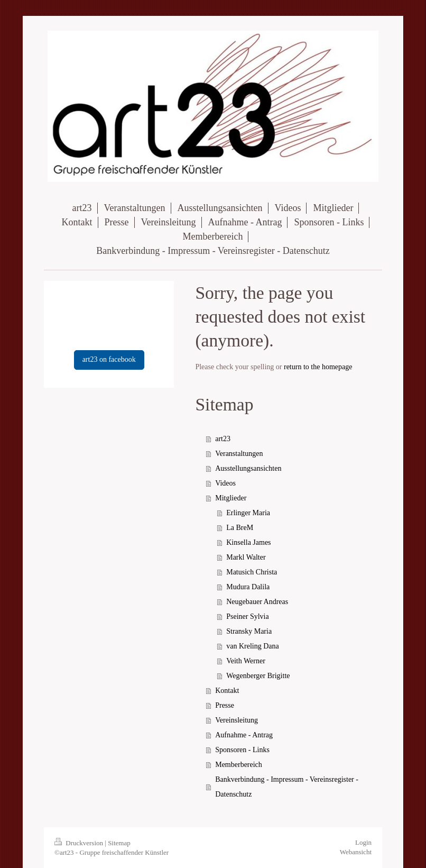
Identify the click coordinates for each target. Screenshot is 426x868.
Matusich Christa (252, 572)
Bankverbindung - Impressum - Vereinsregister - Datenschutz (287, 787)
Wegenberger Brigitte (258, 676)
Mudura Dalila (248, 587)
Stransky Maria (249, 631)
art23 (223, 439)
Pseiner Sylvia (248, 616)
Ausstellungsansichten (248, 468)
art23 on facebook (109, 359)
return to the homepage (318, 367)
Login (363, 842)
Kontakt (227, 691)
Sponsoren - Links (242, 750)
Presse (225, 705)
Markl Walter (246, 557)
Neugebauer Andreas (257, 602)
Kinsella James (248, 542)
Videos (225, 483)
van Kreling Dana (253, 646)
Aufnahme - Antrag (244, 735)
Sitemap (119, 843)
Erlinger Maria (248, 513)
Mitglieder (231, 498)
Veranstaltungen (239, 454)
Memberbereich (239, 765)
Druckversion (80, 843)
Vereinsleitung (237, 720)
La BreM (240, 528)
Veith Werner (246, 661)
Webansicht (356, 852)
